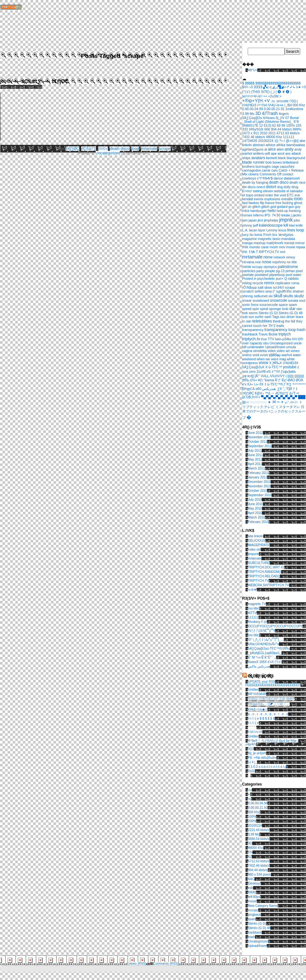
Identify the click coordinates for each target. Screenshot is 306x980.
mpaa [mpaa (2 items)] (301, 247)
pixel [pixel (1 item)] (299, 271)
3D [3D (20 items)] (258, 113)
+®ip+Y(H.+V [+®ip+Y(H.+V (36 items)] (256, 101)
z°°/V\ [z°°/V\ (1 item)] (276, 371)
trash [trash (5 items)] (301, 330)
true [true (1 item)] (264, 339)
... (249, 776)
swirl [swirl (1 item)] (268, 317)
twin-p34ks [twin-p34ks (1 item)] (283, 339)
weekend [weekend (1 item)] (249, 359)
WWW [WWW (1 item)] (263, 363)
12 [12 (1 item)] (261, 125)
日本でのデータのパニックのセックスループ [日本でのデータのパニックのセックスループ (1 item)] (274, 412)
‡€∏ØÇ (73, 149)
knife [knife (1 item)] (299, 225)
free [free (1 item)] (278, 203)
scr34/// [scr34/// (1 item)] (278, 287)
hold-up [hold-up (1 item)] (282, 211)
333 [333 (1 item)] (245, 129)
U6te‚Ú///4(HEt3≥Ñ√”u (263, 644)
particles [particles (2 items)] (249, 271)
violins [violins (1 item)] (247, 355)
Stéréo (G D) (257, 924)
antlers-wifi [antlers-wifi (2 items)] (262, 153)
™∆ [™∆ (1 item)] (268, 393)
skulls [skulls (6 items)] (288, 296)
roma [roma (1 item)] (295, 283)
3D (250, 843)
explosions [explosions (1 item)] (272, 199)
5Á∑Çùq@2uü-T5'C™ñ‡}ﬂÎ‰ (269, 649)
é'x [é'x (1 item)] (244, 384)
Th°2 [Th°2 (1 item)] (272, 326)
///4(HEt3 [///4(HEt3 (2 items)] (249, 105)
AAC (251, 879)
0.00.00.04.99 (258, 803)
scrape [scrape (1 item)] (290, 287)
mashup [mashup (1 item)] (260, 243)
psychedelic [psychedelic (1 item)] (266, 278)
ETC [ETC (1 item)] (290, 195)
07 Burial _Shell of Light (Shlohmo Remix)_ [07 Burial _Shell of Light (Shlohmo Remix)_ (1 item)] (270, 120)
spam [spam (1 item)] (293, 305)
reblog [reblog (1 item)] (247, 283)
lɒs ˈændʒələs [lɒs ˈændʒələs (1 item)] (283, 235)
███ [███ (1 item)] (302, 397)
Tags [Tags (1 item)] (276, 317)
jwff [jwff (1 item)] (256, 225)
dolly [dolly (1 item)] (287, 187)
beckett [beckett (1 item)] (271, 158)
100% (252, 817)
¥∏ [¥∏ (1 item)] (260, 380)
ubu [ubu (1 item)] (266, 343)
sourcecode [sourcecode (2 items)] (269, 305)
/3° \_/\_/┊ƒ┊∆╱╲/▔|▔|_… (266, 640)
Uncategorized (108, 153)
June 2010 (256, 504)
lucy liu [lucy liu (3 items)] (248, 234)
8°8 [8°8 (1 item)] (296, 122)
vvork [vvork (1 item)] (264, 355)
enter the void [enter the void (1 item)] (276, 195)
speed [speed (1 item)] (247, 309)
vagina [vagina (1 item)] (247, 351)
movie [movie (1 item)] (291, 247)
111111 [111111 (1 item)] (289, 137)
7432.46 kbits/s (259, 866)
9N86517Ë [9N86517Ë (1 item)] (250, 125)
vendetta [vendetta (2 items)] (260, 351)
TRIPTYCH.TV (259, 581)
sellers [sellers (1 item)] (259, 291)
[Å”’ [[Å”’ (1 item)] (257, 376)
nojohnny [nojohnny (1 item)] (279, 262)
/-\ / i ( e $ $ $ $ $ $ (261, 719)
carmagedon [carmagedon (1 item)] (252, 170)
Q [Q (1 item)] (286, 278)
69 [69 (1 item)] (279, 125)
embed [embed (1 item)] (259, 195)
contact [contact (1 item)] (288, 174)
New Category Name (263, 906)
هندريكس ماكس (259, 666)
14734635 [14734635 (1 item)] (250, 141)
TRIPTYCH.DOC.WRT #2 (266, 567)
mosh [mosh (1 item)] (274, 247)
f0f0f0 (252, 892)
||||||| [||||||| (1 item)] (291, 376)
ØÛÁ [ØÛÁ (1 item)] (299, 380)
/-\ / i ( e (253, 723)
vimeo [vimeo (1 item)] (295, 351)
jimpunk (253, 554)
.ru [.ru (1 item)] (273, 101)
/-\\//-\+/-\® (255, 732)
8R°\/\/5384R (257, 694)
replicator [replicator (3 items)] (283, 283)
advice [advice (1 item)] (270, 145)
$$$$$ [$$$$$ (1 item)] (250, 83)
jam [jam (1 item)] (245, 220)
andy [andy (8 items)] (289, 149)
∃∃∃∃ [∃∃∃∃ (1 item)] (258, 87)
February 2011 (258, 473)
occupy (253, 910)
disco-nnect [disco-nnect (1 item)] (256, 187)
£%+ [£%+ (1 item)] (254, 380)
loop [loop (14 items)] (300, 230)
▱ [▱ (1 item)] (247, 402)
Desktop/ (254, 883)
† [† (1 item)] (294, 389)
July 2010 (255, 500)
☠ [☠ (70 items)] (274, 402)
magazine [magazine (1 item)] (250, 239)
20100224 (255, 825)
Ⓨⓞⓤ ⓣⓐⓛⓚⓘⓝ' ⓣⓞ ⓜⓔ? (271, 699)
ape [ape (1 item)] (274, 153)
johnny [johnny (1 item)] (247, 225)
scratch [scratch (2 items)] (248, 291)
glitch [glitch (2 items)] (265, 207)
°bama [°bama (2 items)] (269, 380)
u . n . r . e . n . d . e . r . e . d (268, 714)
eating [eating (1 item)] (257, 191)
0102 (252, 771)
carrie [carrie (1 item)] (266, 170)
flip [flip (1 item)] (262, 203)
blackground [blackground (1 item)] (296, 158)
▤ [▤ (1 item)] (244, 402)
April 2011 (255, 464)
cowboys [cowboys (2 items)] (249, 178)
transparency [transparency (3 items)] (253, 330)
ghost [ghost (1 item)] (298, 203)
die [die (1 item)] (245, 187)
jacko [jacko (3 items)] (297, 215)
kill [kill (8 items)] (286, 225)
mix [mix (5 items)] (245, 247)
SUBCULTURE (259, 563)
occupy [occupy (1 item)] (257, 267)
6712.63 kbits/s (259, 861)
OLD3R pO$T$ (261, 676)
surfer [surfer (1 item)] (259, 317)
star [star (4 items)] (292, 309)
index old (254, 550)
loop (135, 149)
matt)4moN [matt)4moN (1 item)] (275, 243)
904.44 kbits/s (258, 870)
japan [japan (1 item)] (253, 220)
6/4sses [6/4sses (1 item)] (269, 118)
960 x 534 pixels (260, 874)
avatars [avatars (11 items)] (258, 158)
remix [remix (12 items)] (269, 283)
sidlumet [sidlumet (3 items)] (261, 296)
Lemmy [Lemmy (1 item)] (272, 230)
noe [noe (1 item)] (258, 262)
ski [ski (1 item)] (270, 296)
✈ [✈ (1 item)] (282, 402)
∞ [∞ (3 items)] (298, 393)
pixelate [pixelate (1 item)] (248, 275)
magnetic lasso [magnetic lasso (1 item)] (269, 239)
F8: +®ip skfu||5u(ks (262, 758)
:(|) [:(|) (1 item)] (276, 141)
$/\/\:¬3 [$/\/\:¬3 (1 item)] (248, 87)
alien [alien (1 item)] (280, 149)
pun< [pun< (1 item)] (280, 278)
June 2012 (256, 433)
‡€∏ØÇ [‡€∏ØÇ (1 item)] (248, 393)
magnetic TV (257, 604)
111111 (253, 617)
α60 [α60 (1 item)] (259, 389)
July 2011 (255, 451)
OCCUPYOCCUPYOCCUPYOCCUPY (275, 626)
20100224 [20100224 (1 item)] (266, 141)
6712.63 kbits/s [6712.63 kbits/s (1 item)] (288, 133)
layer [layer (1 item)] (262, 230)
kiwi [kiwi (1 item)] (292, 225)
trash (252, 937)
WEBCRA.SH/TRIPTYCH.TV (269, 585)
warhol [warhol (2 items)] (287, 355)
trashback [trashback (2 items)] (250, 334)
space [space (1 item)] (283, 305)
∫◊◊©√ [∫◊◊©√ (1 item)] (256, 397)
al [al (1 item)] (266, 149)
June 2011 (256, 455)
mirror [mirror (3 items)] (300, 243)
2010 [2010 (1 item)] (264, 133)
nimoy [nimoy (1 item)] (291, 257)
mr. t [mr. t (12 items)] (246, 252)
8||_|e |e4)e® (257, 753)
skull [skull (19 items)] (278, 296)
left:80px (254, 897)
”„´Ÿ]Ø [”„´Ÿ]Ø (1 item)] (287, 389)
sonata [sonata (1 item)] (293, 300)
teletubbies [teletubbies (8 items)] (262, 321)
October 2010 (258, 491)
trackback (255, 932)
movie (252, 901)
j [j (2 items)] (292, 215)
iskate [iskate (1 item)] (286, 215)
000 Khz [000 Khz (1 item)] (299, 105)
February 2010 (258, 522)
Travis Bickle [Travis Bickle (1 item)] (268, 334)
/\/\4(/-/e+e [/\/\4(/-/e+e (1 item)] (276, 105)
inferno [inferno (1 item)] (258, 215)
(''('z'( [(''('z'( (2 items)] (246, 92)
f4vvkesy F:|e (257, 622)
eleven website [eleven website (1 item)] (274, 191)
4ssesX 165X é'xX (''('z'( (265, 662)
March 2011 (256, 468)
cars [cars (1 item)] (274, 170)
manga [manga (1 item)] (248, 243)
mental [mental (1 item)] (289, 243)
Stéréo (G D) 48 (259, 928)
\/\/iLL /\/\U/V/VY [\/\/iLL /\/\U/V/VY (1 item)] (273, 376)
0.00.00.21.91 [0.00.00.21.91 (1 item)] (274, 109)
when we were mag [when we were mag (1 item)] (271, 359)
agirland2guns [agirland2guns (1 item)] (253, 149)
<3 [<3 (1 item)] (304, 87)
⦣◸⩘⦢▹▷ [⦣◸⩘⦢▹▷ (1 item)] (291, 402)
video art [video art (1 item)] (283, 351)
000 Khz (254, 812)
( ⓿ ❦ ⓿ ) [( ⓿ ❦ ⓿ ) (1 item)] (283, 92)
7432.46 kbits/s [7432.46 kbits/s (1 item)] (254, 137)
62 (250, 857)
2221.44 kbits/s (259, 830)
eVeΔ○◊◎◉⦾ (258, 709)
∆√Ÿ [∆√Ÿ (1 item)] (292, 393)
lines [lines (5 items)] (291, 230)
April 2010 (255, 513)
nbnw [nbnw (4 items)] (268, 257)
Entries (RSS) (136, 964)
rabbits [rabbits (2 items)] (293, 278)
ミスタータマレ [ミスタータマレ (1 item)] (288, 407)
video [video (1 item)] (272, 351)
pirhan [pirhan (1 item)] (290, 271)
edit (251, 888)
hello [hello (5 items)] (272, 211)
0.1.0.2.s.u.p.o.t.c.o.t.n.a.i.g (267, 767)
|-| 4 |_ (253, 762)
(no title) (254, 608)
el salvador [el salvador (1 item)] (295, 191)
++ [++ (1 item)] (265, 96)
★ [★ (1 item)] (269, 402)
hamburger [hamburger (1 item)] (259, 211)
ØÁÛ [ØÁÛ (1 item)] (291, 380)
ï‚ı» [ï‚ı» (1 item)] (256, 384)
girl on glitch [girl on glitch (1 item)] (251, 207)
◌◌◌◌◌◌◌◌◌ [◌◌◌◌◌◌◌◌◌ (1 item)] (258, 402)
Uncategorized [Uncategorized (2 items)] (281, 343)
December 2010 (259, 482)
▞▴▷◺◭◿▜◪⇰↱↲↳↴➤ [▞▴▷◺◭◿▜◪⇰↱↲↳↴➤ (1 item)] (282, 87)
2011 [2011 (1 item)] (272, 133)
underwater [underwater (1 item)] (256, 347)
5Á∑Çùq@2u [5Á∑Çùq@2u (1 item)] (252, 118)
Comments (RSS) (166, 964)
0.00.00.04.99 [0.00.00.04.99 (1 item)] (253, 109)
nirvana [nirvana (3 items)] (248, 262)
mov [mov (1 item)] (282, 247)
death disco (120, 149)
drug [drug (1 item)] (295, 187)
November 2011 (259, 437)
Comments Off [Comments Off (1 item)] (270, 174)
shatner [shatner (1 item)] (298, 291)
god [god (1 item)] (273, 207)
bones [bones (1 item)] (277, 162)
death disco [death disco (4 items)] (279, 182)
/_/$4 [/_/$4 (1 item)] (288, 105)
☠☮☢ (252, 590)
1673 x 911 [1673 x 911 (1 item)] (251, 133)
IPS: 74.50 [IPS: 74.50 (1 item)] (273, 215)
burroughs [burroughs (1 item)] (263, 166)
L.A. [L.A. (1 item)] (245, 230)
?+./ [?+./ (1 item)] (282, 141)
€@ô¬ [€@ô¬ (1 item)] (259, 393)
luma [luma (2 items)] (258, 235)
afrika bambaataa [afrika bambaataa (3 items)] (291, 145)
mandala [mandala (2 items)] (288, 239)
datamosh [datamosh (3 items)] (292, 178)
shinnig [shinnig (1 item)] (248, 296)
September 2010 (260, 495)
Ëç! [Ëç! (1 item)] (284, 380)
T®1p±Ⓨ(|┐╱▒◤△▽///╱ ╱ (269, 704)
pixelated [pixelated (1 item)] (262, 275)
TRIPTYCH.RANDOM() (265, 572)
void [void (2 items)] (256, 355)
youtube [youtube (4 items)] (289, 367)
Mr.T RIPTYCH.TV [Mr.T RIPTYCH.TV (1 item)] (265, 252)
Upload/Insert (257, 946)
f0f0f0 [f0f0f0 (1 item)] (298, 199)
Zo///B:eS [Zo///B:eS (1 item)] (264, 371)
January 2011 (258, 477)
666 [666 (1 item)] (267, 129)
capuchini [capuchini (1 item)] (287, 166)
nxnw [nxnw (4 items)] (247, 267)
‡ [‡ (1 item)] (296, 389)
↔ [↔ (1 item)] (273, 393)
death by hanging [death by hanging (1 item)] (255, 182)
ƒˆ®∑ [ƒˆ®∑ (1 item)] (287, 384)
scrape (165, 149)
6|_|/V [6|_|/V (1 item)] (280, 118)
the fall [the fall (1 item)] (290, 321)
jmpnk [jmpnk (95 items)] (286, 220)
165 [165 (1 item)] (299, 125)
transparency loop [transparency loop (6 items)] (280, 330)
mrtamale (149, 149)
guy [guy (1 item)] (298, 207)
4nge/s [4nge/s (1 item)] (284, 114)
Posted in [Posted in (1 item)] (249, 278)
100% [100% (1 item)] (291, 125)
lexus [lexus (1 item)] (282, 230)
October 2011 (258, 442)
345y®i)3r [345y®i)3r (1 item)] (256, 129)
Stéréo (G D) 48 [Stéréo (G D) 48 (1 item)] (291, 313)
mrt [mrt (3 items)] (283, 252)
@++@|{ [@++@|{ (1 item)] (292, 141)
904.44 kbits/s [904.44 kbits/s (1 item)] (281, 129)
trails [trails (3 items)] (280, 325)
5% (250, 852)
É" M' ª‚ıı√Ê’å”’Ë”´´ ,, (262, 657)
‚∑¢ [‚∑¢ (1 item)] (279, 389)
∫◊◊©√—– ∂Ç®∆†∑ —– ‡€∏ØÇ (35, 81)
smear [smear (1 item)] (247, 300)
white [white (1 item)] (291, 359)
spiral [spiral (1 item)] (264, 309)
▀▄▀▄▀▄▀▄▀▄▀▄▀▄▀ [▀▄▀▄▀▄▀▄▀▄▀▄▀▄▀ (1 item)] (279, 397)
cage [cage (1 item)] (275, 166)
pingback (254, 915)
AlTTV (252, 613)
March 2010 (256, 517)
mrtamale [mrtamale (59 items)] (253, 257)
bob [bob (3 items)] (269, 162)
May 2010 (255, 508)
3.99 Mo (254, 834)
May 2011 (255, 459)
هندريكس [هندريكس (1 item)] (269, 389)
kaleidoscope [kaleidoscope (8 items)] (271, 225)
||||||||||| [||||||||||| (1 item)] (299, 376)
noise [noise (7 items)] (267, 262)
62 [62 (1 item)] (274, 125)
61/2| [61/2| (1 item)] (267, 125)
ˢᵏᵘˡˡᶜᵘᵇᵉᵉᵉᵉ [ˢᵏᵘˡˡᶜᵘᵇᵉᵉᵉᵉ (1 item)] (299, 384)
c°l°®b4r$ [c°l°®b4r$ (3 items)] (265, 178)
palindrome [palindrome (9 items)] (288, 267)
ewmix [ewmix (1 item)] (259, 199)
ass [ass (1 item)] (288, 153)
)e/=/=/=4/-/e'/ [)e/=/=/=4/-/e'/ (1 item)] (252, 96)
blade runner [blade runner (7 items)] (254, 162)
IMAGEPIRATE (259, 545)
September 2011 (260, 446)
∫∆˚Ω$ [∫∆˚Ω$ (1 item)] (247, 397)
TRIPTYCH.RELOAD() (264, 576)
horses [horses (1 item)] (247, 215)
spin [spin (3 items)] (256, 309)
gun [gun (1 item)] (291, 207)
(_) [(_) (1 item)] (272, 92)
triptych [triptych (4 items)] (285, 334)
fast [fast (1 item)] (245, 203)
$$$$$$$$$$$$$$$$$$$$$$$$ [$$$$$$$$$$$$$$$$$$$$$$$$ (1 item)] (278, 83)
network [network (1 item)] (279, 257)
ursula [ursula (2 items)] (291, 347)
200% (252, 821)
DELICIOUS (257, 541)
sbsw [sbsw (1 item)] (268, 287)
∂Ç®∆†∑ (89, 149)
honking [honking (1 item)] (295, 211)
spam (252, 919)
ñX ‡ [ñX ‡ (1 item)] (263, 384)
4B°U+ (253, 70)
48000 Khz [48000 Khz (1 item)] (274, 137)
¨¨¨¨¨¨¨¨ (252, 727)
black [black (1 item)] (282, 158)
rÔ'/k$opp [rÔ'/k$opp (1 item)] (250, 287)
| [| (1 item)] (286, 376)
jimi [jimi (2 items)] (260, 220)
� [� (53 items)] (249, 417)
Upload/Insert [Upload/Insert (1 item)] (275, 347)
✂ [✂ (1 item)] (278, 402)
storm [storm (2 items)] (253, 313)
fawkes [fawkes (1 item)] (254, 203)
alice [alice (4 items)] (272, 149)
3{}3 (251, 749)
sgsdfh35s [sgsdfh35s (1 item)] (284, 291)
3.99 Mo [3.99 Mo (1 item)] (249, 114)
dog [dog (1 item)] (280, 187)
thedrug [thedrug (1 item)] (279, 321)
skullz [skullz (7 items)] (299, 296)
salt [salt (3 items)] (260, 287)
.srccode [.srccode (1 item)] (282, 101)
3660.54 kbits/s (259, 839)
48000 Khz (256, 848)
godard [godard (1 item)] (282, 207)
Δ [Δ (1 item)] (254, 389)
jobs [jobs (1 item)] (297, 220)
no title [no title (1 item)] (292, 262)
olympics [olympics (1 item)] (270, 267)
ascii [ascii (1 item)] (281, 153)
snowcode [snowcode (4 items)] (279, 300)
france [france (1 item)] (270, 203)
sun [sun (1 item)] (251, 317)
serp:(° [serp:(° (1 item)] (270, 291)
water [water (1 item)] (297, 355)
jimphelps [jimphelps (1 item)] (271, 220)
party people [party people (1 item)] (266, 271)
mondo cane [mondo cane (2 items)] (259, 247)
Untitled (253, 690)
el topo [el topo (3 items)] (248, 195)
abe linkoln (256, 536)
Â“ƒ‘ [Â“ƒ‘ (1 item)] (278, 380)
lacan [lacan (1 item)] (253, 230)
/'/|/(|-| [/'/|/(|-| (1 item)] (294, 101)
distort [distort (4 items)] (271, 187)
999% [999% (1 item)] (297, 129)
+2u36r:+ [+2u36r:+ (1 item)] (275, 96)
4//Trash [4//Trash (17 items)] (270, 113)
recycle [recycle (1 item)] (258, 283)
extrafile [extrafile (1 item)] (287, 199)
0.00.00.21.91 (258, 808)
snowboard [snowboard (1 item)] (261, 300)
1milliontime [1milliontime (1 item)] (294, 109)
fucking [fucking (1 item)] (288, 203)
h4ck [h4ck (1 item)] (246, 211)
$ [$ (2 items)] (243, 83)
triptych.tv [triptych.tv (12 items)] (251, 339)
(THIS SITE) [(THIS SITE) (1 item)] (260, 92)
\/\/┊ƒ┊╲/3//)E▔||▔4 (262, 631)
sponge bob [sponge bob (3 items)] (279, 309)
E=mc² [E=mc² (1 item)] (247, 191)
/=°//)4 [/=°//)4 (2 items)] (262, 105)
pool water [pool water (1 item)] (293, 275)
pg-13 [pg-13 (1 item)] (280, 271)
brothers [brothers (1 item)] (249, 166)
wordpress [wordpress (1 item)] (250, 363)
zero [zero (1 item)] (252, 371)
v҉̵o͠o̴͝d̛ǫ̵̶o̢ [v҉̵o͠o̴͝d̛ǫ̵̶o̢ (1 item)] (275, 355)
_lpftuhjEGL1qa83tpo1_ (265, 653)
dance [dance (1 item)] (278, 178)
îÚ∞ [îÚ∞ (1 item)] (250, 384)
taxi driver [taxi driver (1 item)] (288, 317)
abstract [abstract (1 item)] (259, 145)
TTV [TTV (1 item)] (271, 339)
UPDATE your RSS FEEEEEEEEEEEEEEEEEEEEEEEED (273, 683)
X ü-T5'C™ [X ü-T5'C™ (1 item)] (274, 367)
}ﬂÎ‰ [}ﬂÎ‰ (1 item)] (246, 380)
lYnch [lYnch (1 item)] (267, 235)
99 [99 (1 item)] (283, 125)
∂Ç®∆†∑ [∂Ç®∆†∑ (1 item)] (282, 393)
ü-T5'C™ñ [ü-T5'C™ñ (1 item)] (275, 384)
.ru (250, 790)
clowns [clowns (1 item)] (254, 174)
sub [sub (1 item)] (245, 317)
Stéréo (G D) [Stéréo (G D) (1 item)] (268, 313)
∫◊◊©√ (103, 149)
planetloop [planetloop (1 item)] (277, 275)
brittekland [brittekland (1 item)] (291, 162)
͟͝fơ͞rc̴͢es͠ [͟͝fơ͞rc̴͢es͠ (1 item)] (247, 389)
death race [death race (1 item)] (297, 182)
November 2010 (259, 486)
